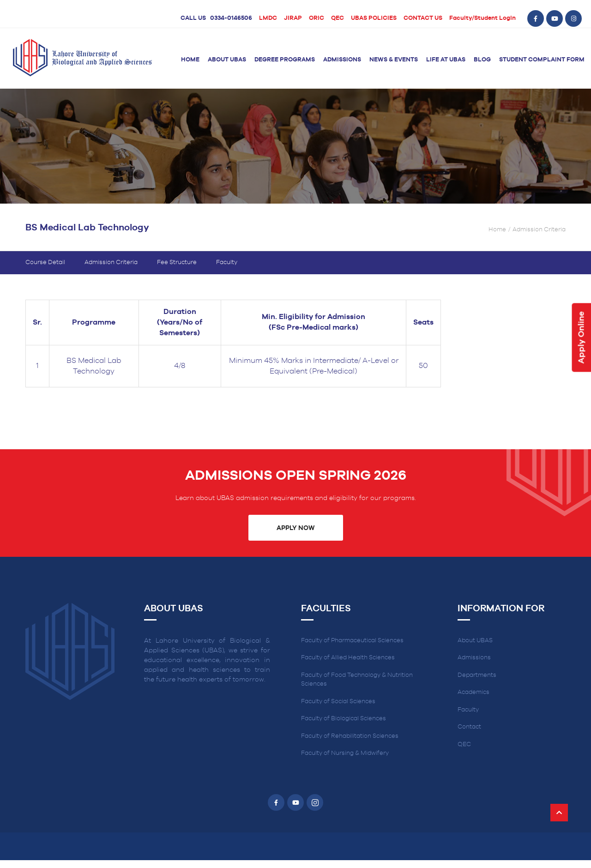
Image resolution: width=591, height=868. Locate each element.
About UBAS (227, 60)
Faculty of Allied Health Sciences (348, 666)
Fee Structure (177, 270)
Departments (477, 683)
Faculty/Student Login (482, 18)
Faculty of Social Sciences (338, 709)
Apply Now (295, 536)
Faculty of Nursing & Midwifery (345, 761)
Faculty (227, 270)
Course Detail (45, 270)
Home (190, 60)
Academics (473, 700)
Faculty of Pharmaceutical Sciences (352, 648)
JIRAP (293, 18)
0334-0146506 (231, 18)
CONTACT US (423, 18)
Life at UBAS (446, 60)
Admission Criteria (111, 270)
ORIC (317, 18)
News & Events (394, 60)
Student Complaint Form (542, 60)
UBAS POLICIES (374, 18)
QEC (338, 18)
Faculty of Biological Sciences (344, 726)
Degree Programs (285, 60)
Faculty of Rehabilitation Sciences (350, 744)
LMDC (268, 18)
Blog (482, 60)
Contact (469, 735)
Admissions (342, 60)
